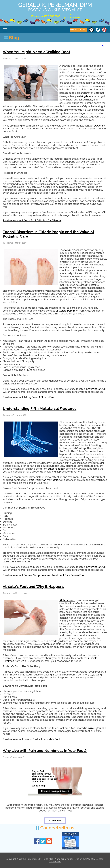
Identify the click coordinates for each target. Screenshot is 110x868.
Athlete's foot (67, 600)
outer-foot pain (56, 469)
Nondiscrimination (64, 859)
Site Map (49, 859)
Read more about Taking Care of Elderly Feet (29, 397)
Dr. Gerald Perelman (67, 311)
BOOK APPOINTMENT (78, 30)
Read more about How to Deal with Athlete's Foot (31, 739)
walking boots (85, 96)
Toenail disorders (69, 250)
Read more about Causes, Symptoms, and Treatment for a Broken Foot (44, 575)
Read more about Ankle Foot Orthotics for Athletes (32, 220)
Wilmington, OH (97, 212)
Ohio (23, 129)
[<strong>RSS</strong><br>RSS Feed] (103, 46)
